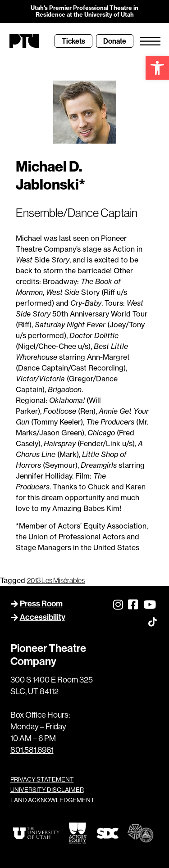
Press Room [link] (41, 604)
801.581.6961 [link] (32, 750)
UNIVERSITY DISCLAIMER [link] (47, 790)
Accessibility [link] (43, 617)
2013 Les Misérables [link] (56, 580)
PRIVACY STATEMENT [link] (42, 779)
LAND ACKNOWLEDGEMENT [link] (53, 800)
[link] (157, 68)
